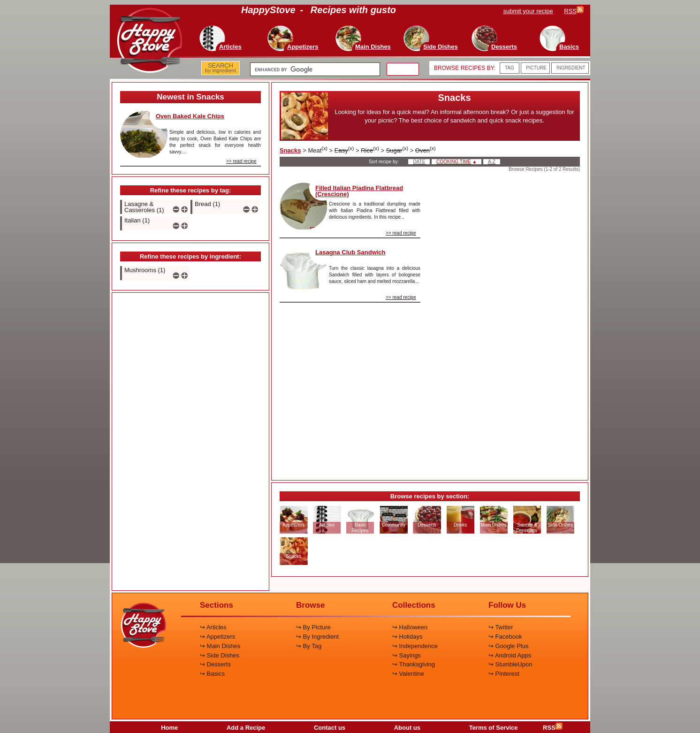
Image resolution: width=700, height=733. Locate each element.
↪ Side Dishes (220, 655)
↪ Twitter (501, 627)
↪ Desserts (215, 664)
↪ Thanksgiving (414, 664)
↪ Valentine (408, 674)
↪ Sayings (407, 655)
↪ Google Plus (508, 646)
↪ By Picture (313, 627)
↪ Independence (415, 646)
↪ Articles (213, 627)
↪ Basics (212, 674)
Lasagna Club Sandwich (350, 252)
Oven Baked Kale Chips (190, 116)
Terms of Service (494, 728)
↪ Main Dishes (220, 646)
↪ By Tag (309, 646)
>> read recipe (241, 161)
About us (407, 728)
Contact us (330, 728)
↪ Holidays (407, 637)
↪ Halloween (410, 627)
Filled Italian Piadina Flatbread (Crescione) (359, 191)
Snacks (290, 150)
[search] (314, 69)
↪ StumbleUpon (510, 664)
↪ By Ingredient (317, 637)
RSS (553, 728)
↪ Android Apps (510, 655)
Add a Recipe (246, 728)
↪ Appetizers (217, 637)
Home (169, 728)
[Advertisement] (190, 442)
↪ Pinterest (504, 674)
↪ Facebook (505, 637)
